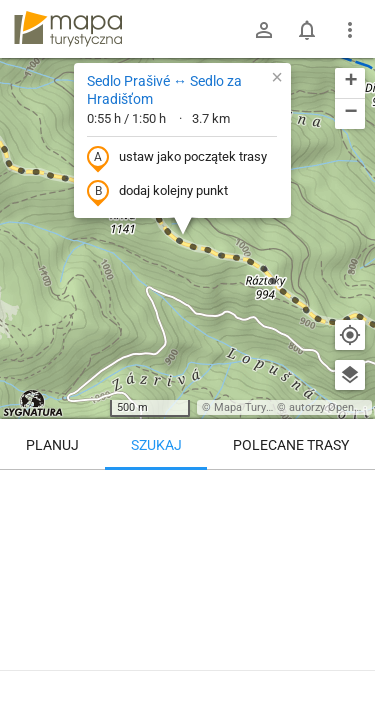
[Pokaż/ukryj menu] (350, 30)
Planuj (52, 445)
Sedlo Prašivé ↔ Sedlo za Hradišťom (164, 90)
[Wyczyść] (350, 492)
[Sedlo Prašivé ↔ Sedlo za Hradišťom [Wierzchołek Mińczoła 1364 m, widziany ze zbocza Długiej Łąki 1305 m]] (187, 555)
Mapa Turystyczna (259, 407)
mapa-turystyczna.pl (68, 29)
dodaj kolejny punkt (157, 192)
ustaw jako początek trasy (177, 158)
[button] (277, 77)
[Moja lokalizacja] (350, 335)
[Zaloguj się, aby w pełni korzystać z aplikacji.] (349, 665)
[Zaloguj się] (264, 30)
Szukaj (156, 445)
